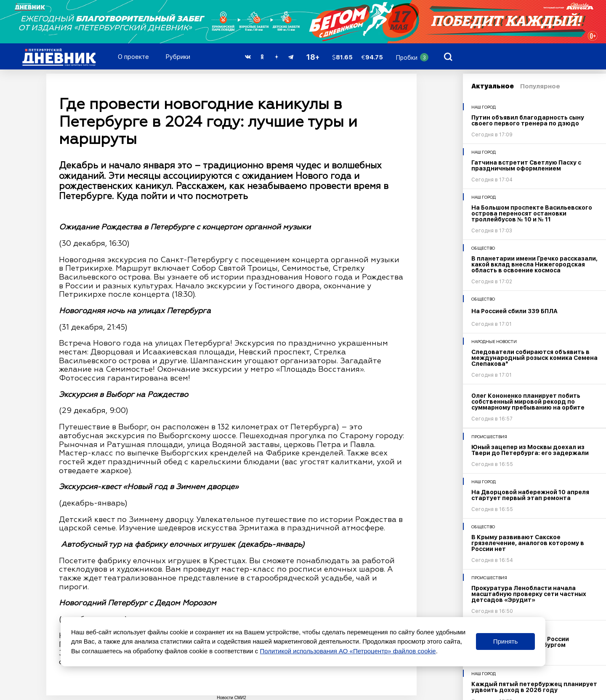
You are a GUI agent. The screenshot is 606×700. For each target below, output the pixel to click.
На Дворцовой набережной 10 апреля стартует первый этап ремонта (530, 495)
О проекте (133, 57)
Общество (483, 248)
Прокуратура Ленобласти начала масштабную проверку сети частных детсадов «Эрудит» (529, 594)
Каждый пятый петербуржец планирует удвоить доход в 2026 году (534, 687)
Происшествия (489, 437)
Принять (506, 641)
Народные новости (494, 341)
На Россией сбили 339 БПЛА (514, 311)
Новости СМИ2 (231, 698)
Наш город (484, 107)
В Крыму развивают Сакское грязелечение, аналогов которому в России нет (528, 543)
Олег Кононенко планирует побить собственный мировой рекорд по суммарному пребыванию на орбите (528, 402)
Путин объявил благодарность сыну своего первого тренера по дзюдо (528, 120)
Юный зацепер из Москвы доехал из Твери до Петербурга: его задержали (530, 450)
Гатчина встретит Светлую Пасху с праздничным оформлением (526, 165)
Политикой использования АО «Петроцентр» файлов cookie (348, 651)
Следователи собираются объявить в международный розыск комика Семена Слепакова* (534, 358)
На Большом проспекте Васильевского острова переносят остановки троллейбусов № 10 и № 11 (532, 213)
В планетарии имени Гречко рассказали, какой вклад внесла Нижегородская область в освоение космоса (534, 264)
